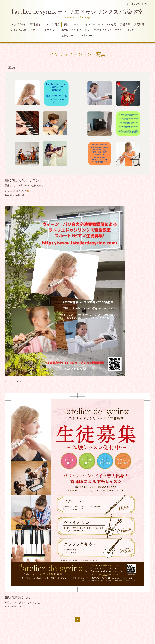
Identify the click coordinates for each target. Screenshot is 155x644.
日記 (88, 30)
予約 (33, 30)
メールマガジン (48, 30)
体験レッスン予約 (71, 30)
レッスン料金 (52, 25)
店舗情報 (125, 25)
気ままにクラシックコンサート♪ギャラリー (119, 30)
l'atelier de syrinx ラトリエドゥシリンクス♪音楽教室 (80, 12)
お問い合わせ (19, 30)
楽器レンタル (69, 36)
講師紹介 (35, 25)
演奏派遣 (139, 25)
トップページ (19, 25)
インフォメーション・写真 (101, 25)
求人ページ (87, 36)
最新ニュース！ (72, 25)
